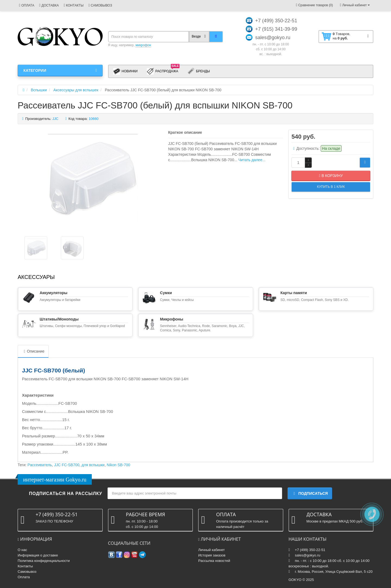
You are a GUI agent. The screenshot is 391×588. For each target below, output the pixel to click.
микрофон (143, 45)
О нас (22, 550)
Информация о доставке (38, 555)
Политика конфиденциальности (44, 561)
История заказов (212, 555)
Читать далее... (252, 160)
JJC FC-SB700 (67, 465)
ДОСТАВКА (49, 5)
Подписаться (310, 493)
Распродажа (163, 71)
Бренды (199, 71)
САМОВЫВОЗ (100, 5)
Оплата (24, 577)
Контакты (25, 566)
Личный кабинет (212, 550)
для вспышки (93, 465)
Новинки (125, 71)
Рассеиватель (40, 465)
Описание (33, 351)
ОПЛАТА (27, 5)
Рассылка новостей (214, 561)
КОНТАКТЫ (73, 5)
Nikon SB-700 (118, 465)
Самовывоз (27, 572)
